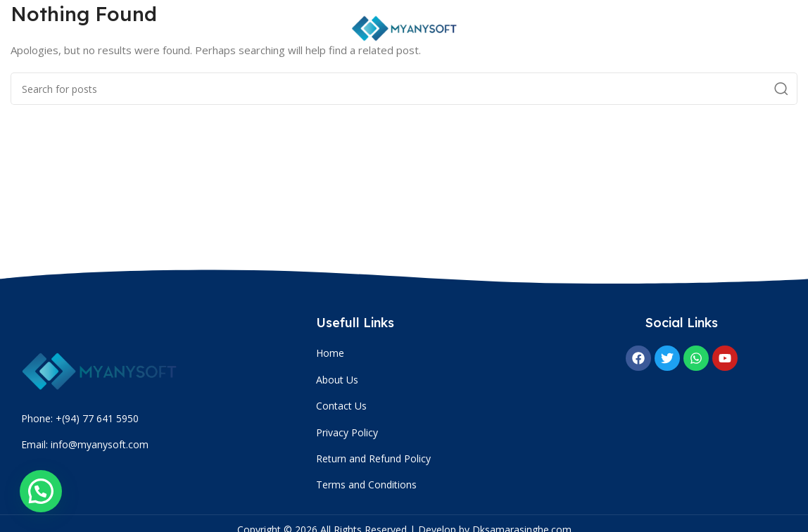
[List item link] (436, 353)
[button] (41, 491)
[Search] (404, 89)
